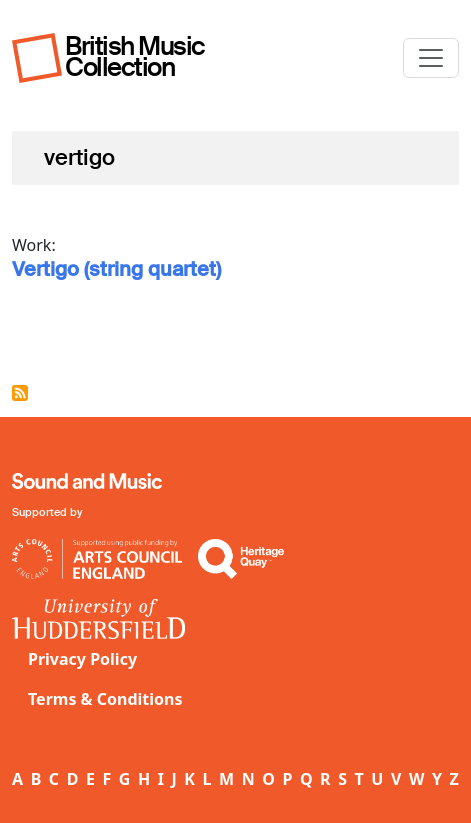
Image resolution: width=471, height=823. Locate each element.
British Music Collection (135, 56)
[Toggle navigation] (431, 58)
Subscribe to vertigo (20, 393)
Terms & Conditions (105, 699)
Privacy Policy (82, 659)
